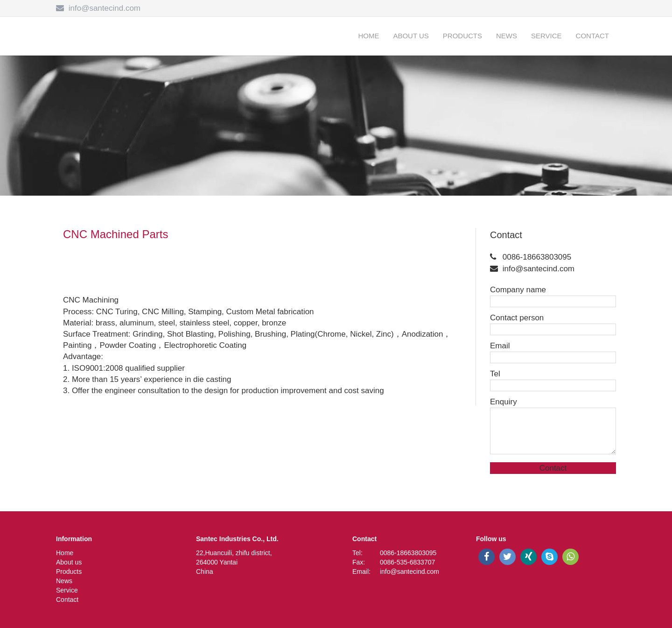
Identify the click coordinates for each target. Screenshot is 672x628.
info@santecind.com (105, 8)
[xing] (528, 557)
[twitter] (507, 557)
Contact (592, 36)
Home (368, 36)
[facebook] (486, 557)
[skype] (549, 557)
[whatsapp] (570, 557)
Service (546, 36)
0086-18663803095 (537, 257)
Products (462, 36)
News (507, 36)
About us (411, 36)
